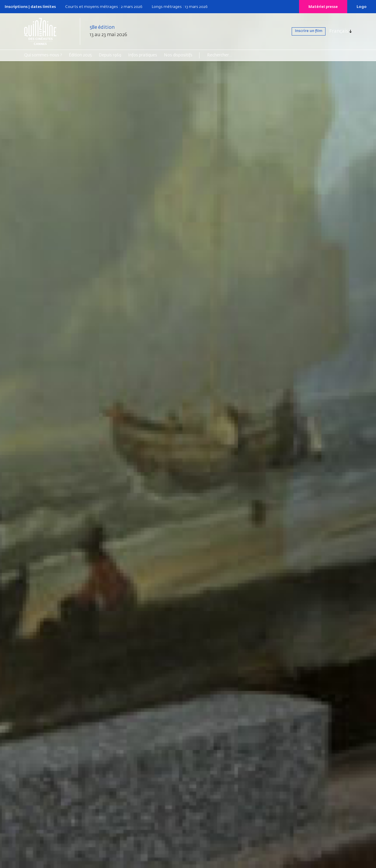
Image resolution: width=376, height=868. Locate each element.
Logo (362, 7)
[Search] (230, 55)
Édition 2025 (80, 55)
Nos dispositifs (178, 55)
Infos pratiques (143, 55)
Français (339, 31)
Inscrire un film (303, 31)
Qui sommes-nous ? (43, 55)
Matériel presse (323, 7)
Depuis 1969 (110, 55)
